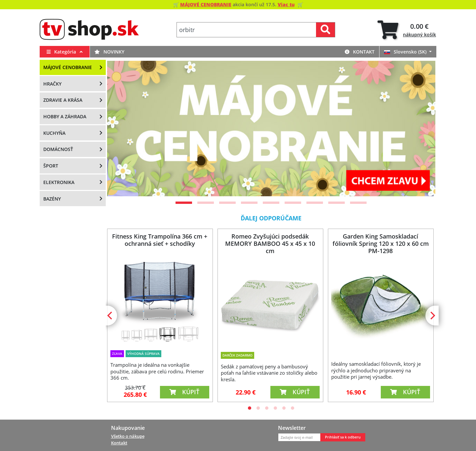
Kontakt (360, 52)
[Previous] (120, 129)
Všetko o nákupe (128, 436)
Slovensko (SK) (406, 52)
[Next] (422, 129)
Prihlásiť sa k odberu (343, 437)
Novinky (109, 52)
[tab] (407, 30)
